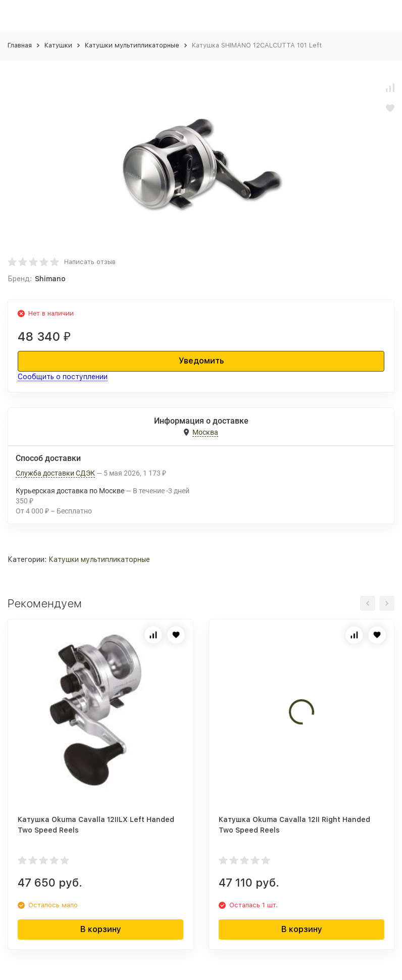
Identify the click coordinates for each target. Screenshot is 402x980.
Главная (20, 45)
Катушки (58, 45)
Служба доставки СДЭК (55, 473)
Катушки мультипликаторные (132, 45)
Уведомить (201, 361)
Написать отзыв (90, 262)
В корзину (101, 929)
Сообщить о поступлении (63, 377)
